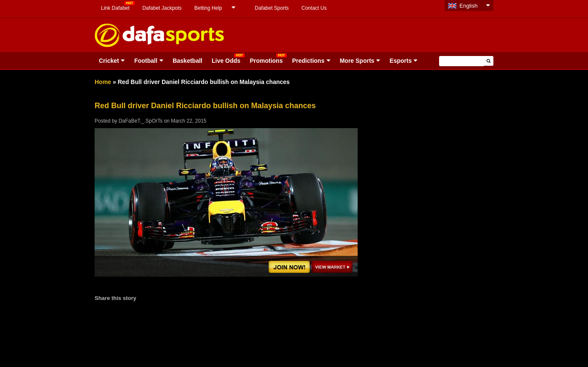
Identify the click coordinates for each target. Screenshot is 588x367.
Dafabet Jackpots (162, 8)
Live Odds (226, 61)
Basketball (188, 61)
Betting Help (208, 8)
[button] (489, 61)
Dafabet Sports (272, 8)
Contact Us (314, 8)
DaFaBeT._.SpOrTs (141, 121)
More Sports (357, 61)
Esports (400, 61)
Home (103, 82)
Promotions (266, 61)
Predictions (308, 61)
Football (146, 61)
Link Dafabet (115, 8)
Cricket (109, 61)
